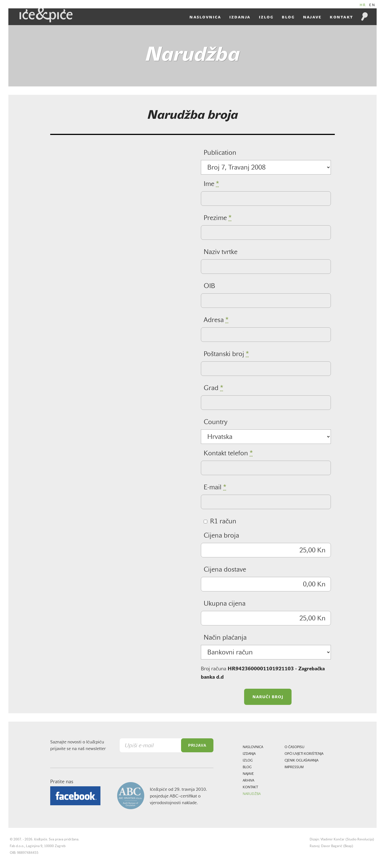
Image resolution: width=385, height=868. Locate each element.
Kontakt (341, 17)
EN (372, 5)
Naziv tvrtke (221, 252)
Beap (348, 846)
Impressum (294, 767)
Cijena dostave (225, 570)
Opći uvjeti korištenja (304, 754)
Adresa (216, 320)
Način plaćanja (225, 638)
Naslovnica (205, 17)
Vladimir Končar (333, 840)
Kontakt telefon (228, 454)
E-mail (215, 488)
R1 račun (220, 522)
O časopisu (294, 747)
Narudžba (252, 794)
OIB (209, 286)
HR (363, 5)
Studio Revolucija (360, 840)
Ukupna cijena (225, 604)
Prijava (197, 745)
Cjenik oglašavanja (301, 761)
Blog (288, 17)
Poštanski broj (226, 354)
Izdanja (240, 17)
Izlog (266, 17)
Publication (220, 153)
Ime (211, 184)
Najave (312, 17)
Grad (213, 388)
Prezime (218, 218)
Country (216, 422)
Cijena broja (221, 536)
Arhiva (248, 781)
